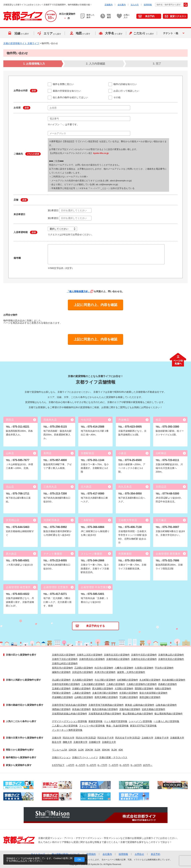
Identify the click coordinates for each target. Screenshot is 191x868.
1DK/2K (73, 750)
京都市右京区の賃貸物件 (144, 659)
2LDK (98, 750)
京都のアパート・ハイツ (85, 757)
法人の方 (135, 5)
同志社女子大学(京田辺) (128, 738)
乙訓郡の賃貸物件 (84, 668)
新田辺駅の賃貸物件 (150, 697)
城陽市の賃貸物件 (61, 672)
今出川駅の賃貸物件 (105, 680)
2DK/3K (89, 750)
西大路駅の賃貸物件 (103, 689)
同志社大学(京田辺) (86, 738)
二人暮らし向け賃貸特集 (65, 726)
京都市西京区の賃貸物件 (92, 659)
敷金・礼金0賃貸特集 (117, 726)
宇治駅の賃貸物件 (129, 697)
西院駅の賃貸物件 (144, 689)
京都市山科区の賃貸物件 (65, 663)
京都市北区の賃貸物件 (64, 655)
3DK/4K (106, 750)
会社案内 (122, 5)
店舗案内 (109, 5)
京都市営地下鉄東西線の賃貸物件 (106, 705)
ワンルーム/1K (60, 750)
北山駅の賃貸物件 (61, 680)
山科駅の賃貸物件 (84, 697)
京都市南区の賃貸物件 (118, 659)
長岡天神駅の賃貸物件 (106, 697)
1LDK (81, 750)
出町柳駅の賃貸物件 (128, 680)
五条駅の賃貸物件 (61, 689)
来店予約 (150, 16)
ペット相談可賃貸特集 (116, 721)
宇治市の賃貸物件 (164, 668)
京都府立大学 (109, 742)
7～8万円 (113, 765)
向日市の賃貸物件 (104, 668)
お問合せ (139, 854)
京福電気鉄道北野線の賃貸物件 (105, 714)
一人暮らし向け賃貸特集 (166, 721)
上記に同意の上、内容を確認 (95, 305)
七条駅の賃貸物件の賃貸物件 (142, 684)
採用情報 (148, 5)
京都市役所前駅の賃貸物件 (66, 684)
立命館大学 (147, 738)
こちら (21, 861)
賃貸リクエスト (178, 16)
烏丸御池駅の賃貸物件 (174, 680)
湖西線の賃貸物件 (61, 709)
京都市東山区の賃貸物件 (171, 655)
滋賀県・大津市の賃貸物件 (131, 672)
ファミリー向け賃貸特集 (92, 726)
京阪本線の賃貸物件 (130, 709)
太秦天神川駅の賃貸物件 (105, 693)
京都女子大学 (162, 738)
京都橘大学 (95, 742)
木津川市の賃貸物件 (105, 672)
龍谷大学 (57, 742)
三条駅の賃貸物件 (116, 684)
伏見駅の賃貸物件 (129, 693)
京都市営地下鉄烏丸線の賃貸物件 (70, 705)
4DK (121, 750)
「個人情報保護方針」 (80, 291)
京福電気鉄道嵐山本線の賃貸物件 (70, 714)
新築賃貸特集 (95, 721)
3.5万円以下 (58, 765)
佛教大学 (67, 742)
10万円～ (148, 765)
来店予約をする (95, 626)
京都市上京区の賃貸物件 (90, 655)
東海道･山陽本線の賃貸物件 (140, 705)
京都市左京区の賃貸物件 (117, 655)
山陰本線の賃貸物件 (166, 705)
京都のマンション (61, 757)
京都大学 (57, 738)
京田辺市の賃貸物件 (83, 672)
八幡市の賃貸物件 (124, 668)
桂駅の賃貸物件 (163, 689)
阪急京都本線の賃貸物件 (105, 709)
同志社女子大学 (106, 738)
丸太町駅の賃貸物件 (150, 680)
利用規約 (91, 854)
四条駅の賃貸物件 (168, 684)
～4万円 (70, 765)
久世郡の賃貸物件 (144, 668)
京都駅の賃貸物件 (81, 689)
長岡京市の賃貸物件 (62, 668)
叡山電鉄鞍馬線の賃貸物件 (169, 714)
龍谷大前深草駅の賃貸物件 (153, 693)
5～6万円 (91, 765)
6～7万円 (102, 765)
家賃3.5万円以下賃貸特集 (143, 726)
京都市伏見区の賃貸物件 (171, 659)
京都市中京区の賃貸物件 (144, 655)
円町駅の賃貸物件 (61, 693)
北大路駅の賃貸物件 (83, 680)
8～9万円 (124, 765)
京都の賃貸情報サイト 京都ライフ (21, 43)
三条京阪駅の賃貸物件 (93, 684)
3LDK (114, 750)
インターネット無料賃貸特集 (67, 730)
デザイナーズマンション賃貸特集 (70, 721)
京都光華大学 (80, 742)
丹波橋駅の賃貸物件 (62, 697)
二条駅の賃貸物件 (81, 693)
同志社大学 (69, 738)
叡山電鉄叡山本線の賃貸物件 (138, 714)
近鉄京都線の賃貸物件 (153, 709)
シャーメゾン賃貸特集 (140, 721)
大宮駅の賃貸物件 (124, 689)
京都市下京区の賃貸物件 (65, 659)
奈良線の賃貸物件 (81, 709)
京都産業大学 (177, 738)
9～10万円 (136, 765)
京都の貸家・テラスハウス (113, 757)
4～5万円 (80, 765)
